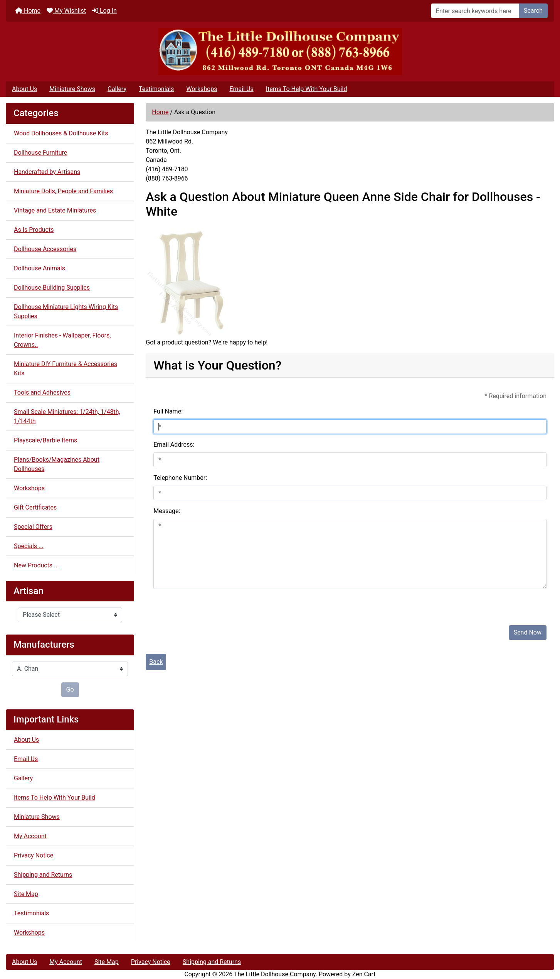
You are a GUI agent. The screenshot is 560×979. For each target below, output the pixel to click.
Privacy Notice (34, 855)
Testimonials (156, 89)
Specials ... (29, 546)
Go (70, 690)
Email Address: (174, 445)
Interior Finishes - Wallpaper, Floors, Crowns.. (62, 340)
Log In (104, 11)
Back (156, 662)
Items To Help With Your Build (307, 89)
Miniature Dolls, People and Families (63, 191)
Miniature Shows (72, 89)
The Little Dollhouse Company (275, 974)
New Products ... (36, 565)
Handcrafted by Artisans (47, 172)
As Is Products (34, 230)
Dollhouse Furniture (40, 153)
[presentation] (212, 604)
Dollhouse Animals (40, 268)
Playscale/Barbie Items (45, 440)
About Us (24, 89)
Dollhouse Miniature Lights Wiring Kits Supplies (66, 311)
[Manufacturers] (70, 669)
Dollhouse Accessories (45, 249)
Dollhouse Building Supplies (52, 288)
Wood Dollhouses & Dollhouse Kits (61, 133)
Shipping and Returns (43, 875)
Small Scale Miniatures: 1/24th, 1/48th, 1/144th (67, 416)
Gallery (117, 89)
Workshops (202, 89)
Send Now (528, 632)
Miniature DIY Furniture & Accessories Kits (66, 369)
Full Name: (168, 411)
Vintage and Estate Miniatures (55, 210)
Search (533, 11)
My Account (30, 836)
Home (28, 11)
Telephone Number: (180, 478)
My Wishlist (66, 11)
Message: (167, 511)
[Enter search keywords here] (475, 11)
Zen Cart (364, 974)
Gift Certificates (35, 507)
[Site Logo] (280, 51)
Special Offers (33, 527)
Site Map (26, 894)
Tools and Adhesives (42, 392)
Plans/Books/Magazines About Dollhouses (57, 464)
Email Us (241, 89)
